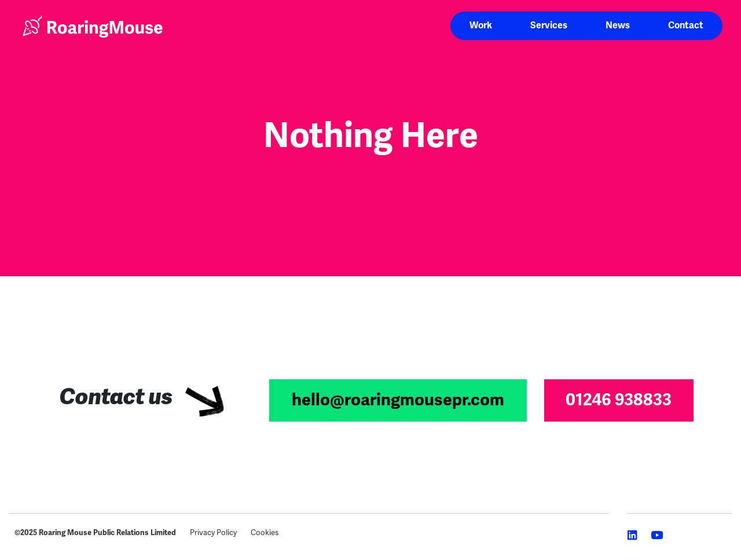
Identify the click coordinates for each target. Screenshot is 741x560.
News (618, 25)
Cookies (265, 532)
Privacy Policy (213, 532)
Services (549, 25)
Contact (686, 25)
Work (481, 25)
